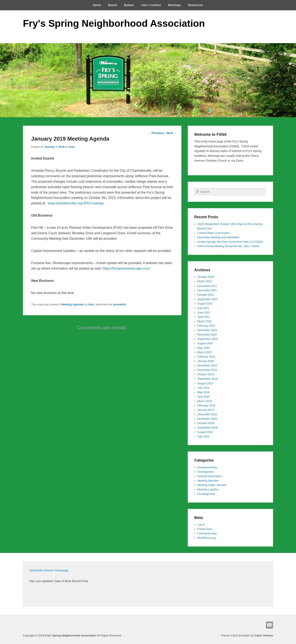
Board (112, 5)
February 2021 (206, 326)
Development (205, 472)
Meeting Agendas (73, 304)
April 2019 (204, 397)
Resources (196, 5)
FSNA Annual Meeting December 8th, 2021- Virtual (228, 246)
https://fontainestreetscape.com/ (126, 268)
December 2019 (207, 365)
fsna (72, 147)
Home (97, 5)
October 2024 (206, 277)
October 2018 (206, 423)
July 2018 (203, 436)
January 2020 (206, 361)
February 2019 (206, 405)
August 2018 (205, 432)
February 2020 (206, 357)
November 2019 (207, 370)
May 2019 (203, 392)
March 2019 (205, 401)
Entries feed (205, 529)
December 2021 (207, 286)
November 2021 (207, 290)
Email (270, 625)
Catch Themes (264, 635)
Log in (201, 525)
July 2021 (203, 308)
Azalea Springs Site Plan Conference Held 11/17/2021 (230, 242)
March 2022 (205, 281)
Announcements (207, 467)
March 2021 (205, 321)
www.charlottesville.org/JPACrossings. (76, 203)
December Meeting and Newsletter (218, 237)
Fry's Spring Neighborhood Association (114, 23)
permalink (120, 304)
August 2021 (205, 304)
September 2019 (207, 379)
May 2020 (203, 348)
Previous (156, 133)
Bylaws (129, 5)
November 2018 (207, 419)
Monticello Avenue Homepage (49, 570)
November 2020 (207, 335)
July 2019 (203, 388)
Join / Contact (151, 5)
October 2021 (206, 295)
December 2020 (207, 330)
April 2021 (204, 317)
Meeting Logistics (208, 489)
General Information (209, 476)
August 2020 (205, 343)
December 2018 (207, 414)
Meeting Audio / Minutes (212, 485)
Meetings (175, 5)
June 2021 (204, 312)
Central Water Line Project (213, 233)
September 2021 (207, 299)
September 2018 (207, 428)
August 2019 (205, 383)
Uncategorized (206, 494)
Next (172, 133)
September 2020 (207, 339)
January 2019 (206, 410)
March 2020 (205, 352)
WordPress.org (206, 538)
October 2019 (206, 374)
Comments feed (207, 533)
